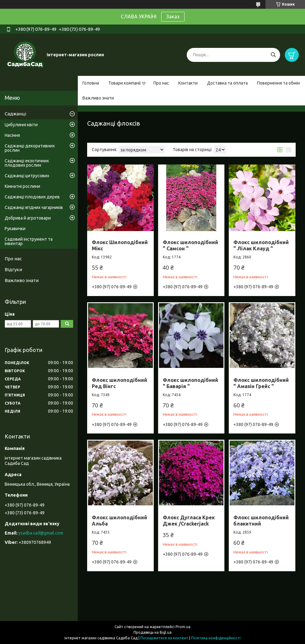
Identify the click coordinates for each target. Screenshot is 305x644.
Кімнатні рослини (22, 186)
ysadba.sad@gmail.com (41, 533)
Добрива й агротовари (28, 218)
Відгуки (13, 269)
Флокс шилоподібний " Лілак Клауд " (261, 245)
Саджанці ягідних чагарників (34, 207)
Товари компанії (125, 83)
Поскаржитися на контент (164, 638)
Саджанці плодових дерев (32, 197)
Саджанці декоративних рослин (30, 148)
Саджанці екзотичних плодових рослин (27, 163)
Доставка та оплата (227, 83)
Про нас (161, 83)
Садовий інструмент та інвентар (29, 241)
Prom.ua (183, 627)
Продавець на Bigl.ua (152, 632)
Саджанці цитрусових (27, 176)
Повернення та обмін (279, 83)
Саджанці (15, 114)
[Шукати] (273, 55)
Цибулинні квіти (21, 125)
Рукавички (15, 229)
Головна (91, 83)
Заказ (173, 16)
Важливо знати (98, 98)
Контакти (188, 83)
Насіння (12, 135)
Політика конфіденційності (216, 638)
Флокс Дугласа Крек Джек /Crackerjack (189, 521)
